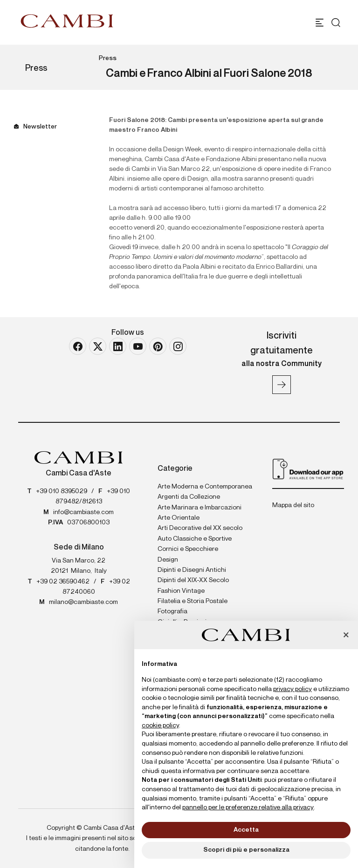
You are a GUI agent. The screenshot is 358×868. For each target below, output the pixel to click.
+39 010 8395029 (62, 491)
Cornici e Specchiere (188, 549)
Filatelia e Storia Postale (193, 601)
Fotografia (172, 611)
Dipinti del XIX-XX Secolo (193, 580)
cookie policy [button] (160, 726)
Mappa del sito (293, 505)
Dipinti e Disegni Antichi (192, 570)
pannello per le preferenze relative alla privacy (248, 807)
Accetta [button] (246, 830)
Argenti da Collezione (189, 497)
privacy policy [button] (293, 689)
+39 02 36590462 (63, 582)
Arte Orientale (179, 518)
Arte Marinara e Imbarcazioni (200, 508)
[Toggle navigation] (320, 23)
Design (168, 560)
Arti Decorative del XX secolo (200, 528)
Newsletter (40, 127)
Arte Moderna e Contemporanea (205, 487)
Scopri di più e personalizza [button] (246, 850)
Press (108, 58)
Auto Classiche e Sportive (195, 539)
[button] (346, 636)
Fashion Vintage (181, 591)
